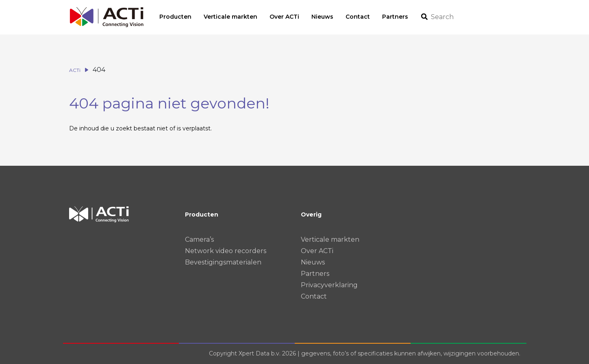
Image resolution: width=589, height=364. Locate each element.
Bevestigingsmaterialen (223, 262)
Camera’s (199, 239)
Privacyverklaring (329, 285)
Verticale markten (330, 239)
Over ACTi (317, 251)
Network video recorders (226, 251)
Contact (314, 296)
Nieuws (313, 262)
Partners (315, 274)
